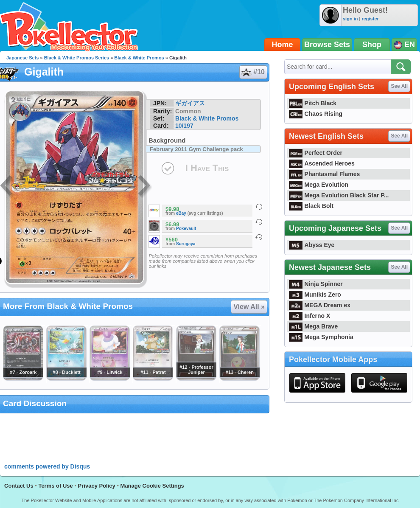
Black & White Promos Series (77, 58)
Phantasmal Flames (324, 174)
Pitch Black (313, 103)
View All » (249, 307)
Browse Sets (327, 45)
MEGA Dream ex (320, 305)
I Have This (207, 168)
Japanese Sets (22, 58)
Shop (372, 45)
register (370, 19)
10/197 (184, 126)
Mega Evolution (319, 185)
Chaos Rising (316, 114)
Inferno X (309, 316)
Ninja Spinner (316, 284)
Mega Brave (313, 326)
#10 (253, 72)
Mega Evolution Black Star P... (339, 195)
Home (283, 45)
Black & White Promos (139, 58)
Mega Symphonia (321, 337)
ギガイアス (190, 103)
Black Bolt (311, 206)
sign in (350, 19)
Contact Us (19, 486)
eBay (181, 213)
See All (399, 86)
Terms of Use (55, 486)
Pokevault (186, 229)
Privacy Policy (97, 486)
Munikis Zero (315, 295)
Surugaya (186, 244)
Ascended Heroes (322, 163)
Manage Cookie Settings (152, 486)
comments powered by (47, 466)
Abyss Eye (312, 245)
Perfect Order (316, 153)
